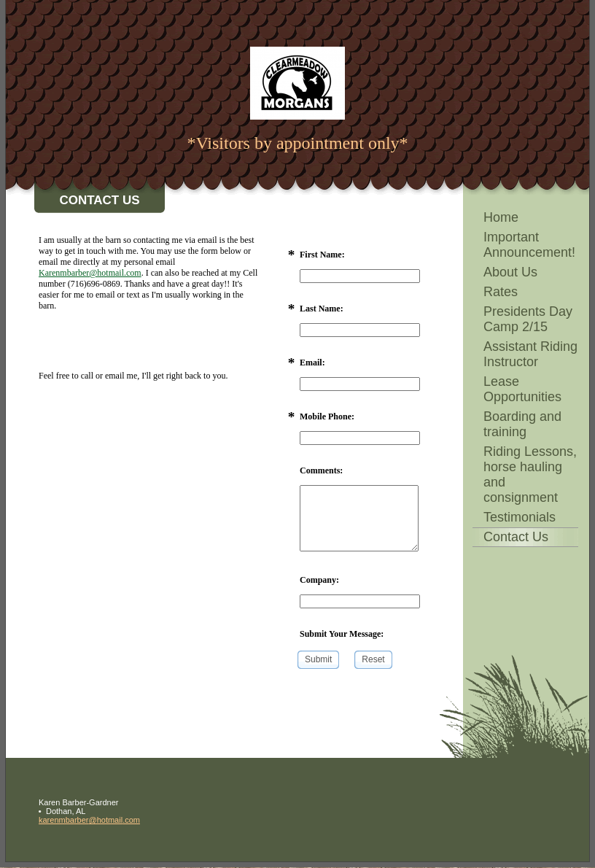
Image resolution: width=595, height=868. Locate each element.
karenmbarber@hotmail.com (89, 820)
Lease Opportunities (522, 389)
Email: (312, 363)
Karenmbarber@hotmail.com (90, 273)
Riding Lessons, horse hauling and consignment (530, 474)
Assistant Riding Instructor (530, 354)
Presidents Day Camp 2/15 (528, 319)
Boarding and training (522, 424)
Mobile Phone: (327, 416)
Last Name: (322, 309)
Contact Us (516, 537)
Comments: (321, 470)
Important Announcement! (529, 245)
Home (501, 217)
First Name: (322, 255)
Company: (319, 580)
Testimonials (520, 517)
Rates (501, 292)
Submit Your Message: (342, 634)
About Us (510, 272)
